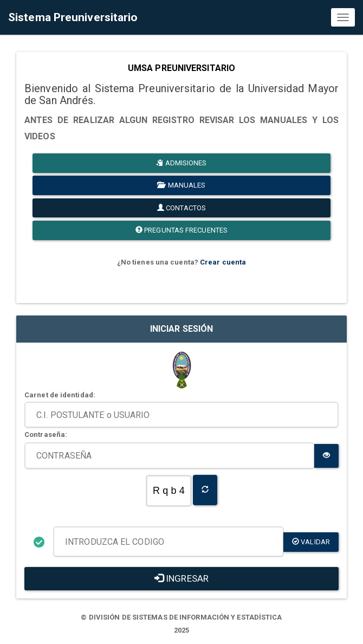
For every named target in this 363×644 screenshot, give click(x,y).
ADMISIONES (181, 163)
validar (311, 542)
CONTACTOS (181, 208)
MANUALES (181, 185)
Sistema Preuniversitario (73, 17)
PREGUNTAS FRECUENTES (181, 230)
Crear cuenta (223, 262)
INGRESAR (181, 578)
